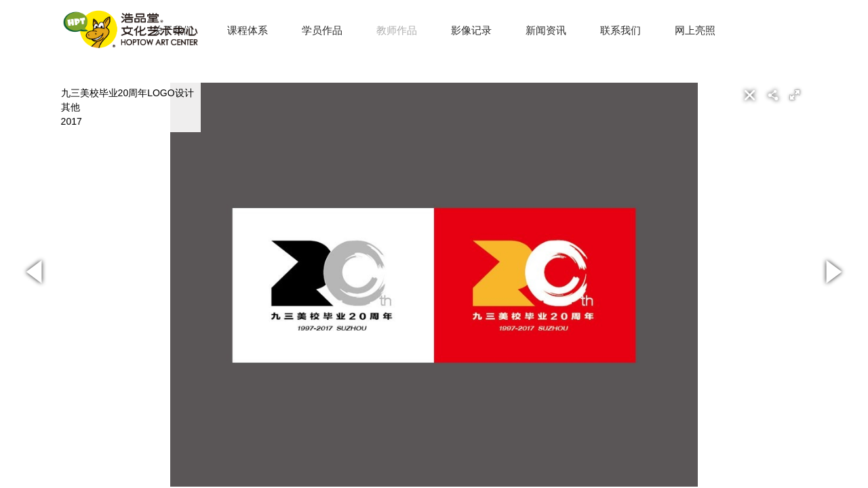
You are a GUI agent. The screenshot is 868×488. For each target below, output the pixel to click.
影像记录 (471, 30)
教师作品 (397, 30)
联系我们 (620, 30)
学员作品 (322, 30)
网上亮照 (695, 30)
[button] (795, 95)
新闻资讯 (546, 30)
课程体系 (248, 30)
